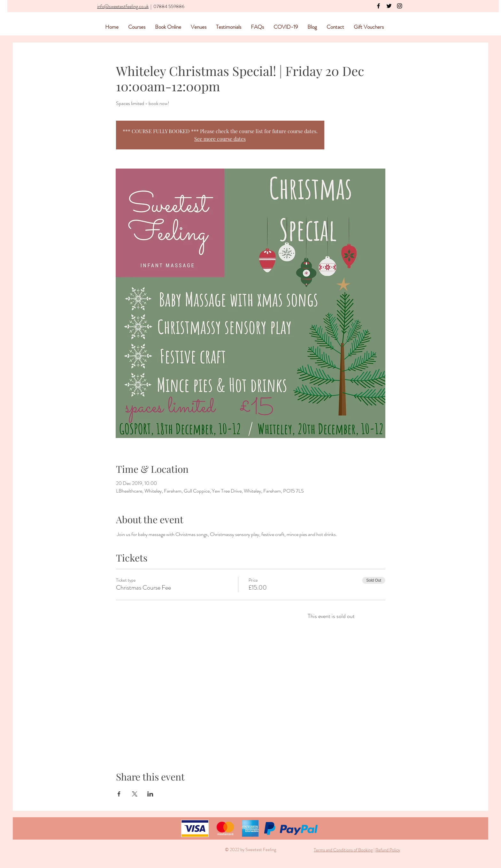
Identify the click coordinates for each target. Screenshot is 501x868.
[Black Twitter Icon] (389, 6)
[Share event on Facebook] (119, 794)
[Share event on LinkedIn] (150, 794)
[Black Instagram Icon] (400, 6)
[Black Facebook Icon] (378, 6)
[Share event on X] (135, 794)
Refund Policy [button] (388, 850)
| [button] (374, 850)
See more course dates (220, 139)
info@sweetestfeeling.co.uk (123, 6)
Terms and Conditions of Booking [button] (343, 850)
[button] (373, 850)
